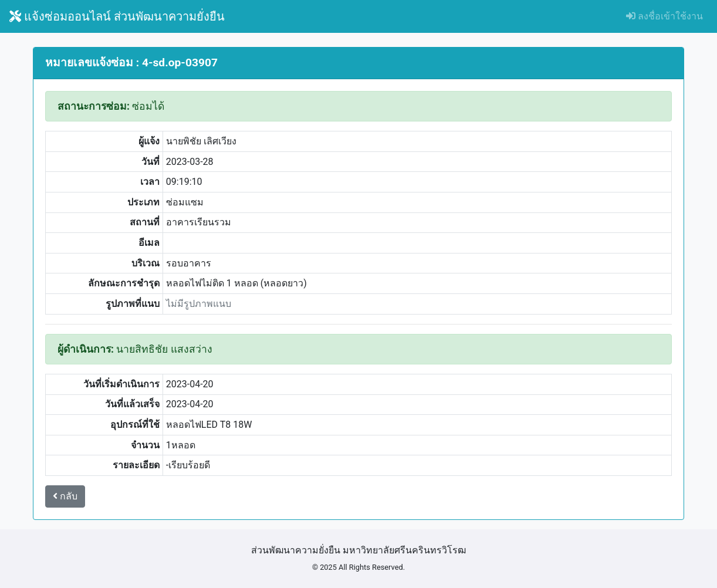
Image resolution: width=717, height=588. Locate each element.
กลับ (65, 496)
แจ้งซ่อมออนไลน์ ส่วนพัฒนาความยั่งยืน (117, 16)
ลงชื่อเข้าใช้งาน (664, 16)
